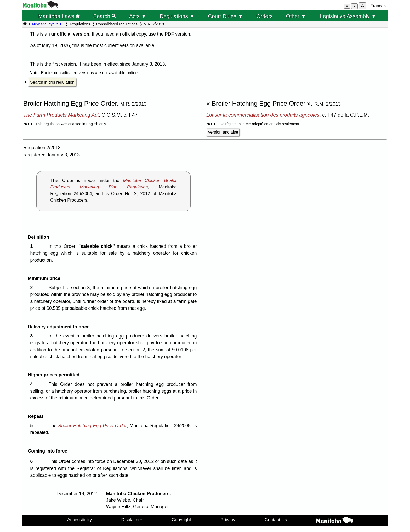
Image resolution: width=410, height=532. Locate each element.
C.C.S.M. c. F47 (119, 115)
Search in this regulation (52, 82)
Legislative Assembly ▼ (348, 16)
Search (105, 16)
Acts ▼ (138, 16)
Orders (264, 16)
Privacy (228, 520)
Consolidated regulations (117, 24)
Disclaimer (132, 520)
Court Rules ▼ (225, 16)
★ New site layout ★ (45, 24)
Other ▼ (296, 16)
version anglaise (223, 132)
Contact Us (276, 520)
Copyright (181, 520)
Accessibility (79, 520)
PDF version (177, 34)
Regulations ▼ (177, 16)
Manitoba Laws (59, 16)
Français (378, 6)
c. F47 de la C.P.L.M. (346, 115)
